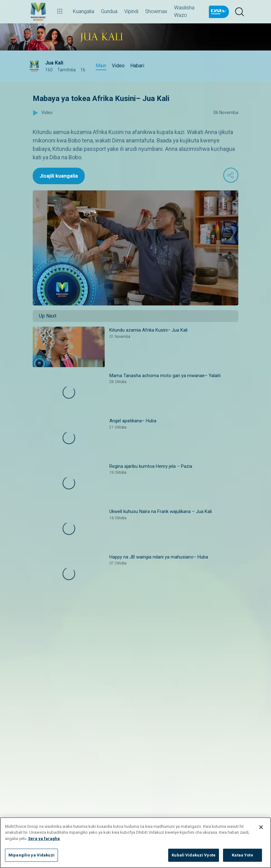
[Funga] (261, 827)
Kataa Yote (242, 855)
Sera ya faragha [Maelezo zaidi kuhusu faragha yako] (44, 839)
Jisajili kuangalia (59, 176)
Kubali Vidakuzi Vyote (194, 855)
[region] (135, 843)
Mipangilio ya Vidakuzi (31, 855)
